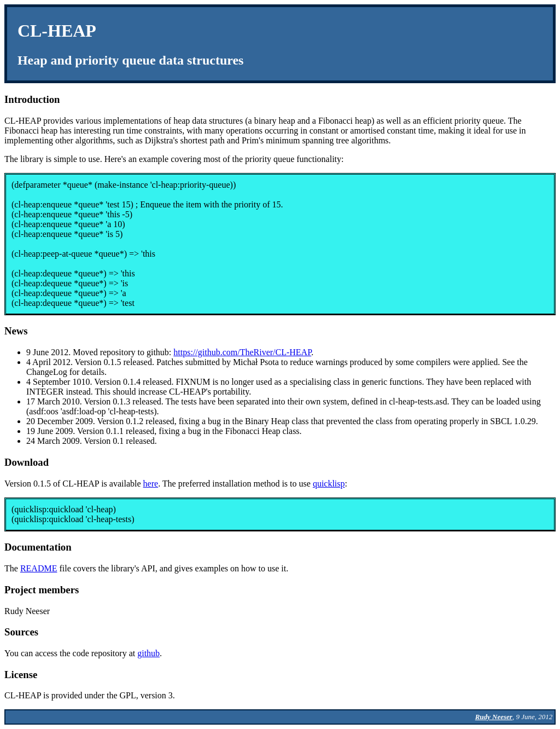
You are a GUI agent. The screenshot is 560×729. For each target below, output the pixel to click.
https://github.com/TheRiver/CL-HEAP (242, 352)
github (148, 653)
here (151, 484)
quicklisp (329, 484)
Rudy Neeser (494, 717)
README (39, 568)
